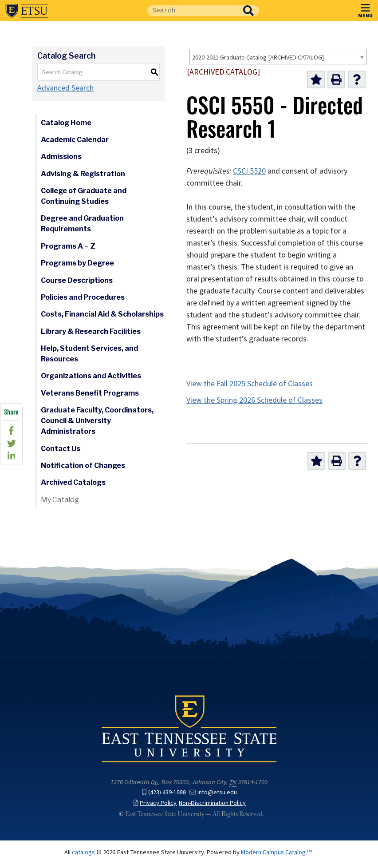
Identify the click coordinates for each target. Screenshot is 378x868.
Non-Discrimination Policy (213, 808)
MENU (365, 9)
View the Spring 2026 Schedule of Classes (254, 400)
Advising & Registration (83, 174)
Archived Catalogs (73, 482)
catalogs (83, 856)
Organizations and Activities (91, 376)
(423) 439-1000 (164, 797)
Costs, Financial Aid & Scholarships (102, 314)
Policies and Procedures (83, 297)
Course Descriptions (77, 280)
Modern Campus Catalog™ (277, 856)
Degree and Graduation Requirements (82, 224)
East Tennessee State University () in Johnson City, (189, 734)
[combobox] (278, 57)
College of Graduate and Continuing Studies (84, 196)
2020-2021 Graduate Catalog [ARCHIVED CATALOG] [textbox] (258, 57)
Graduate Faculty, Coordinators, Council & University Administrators (97, 421)
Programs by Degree (77, 263)
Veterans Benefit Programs (90, 393)
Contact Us (61, 449)
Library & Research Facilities (91, 331)
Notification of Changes (83, 466)
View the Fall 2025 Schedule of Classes (250, 384)
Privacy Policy (154, 808)
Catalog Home (66, 123)
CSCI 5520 (249, 171)
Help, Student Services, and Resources (89, 354)
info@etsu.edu (214, 797)
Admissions (61, 157)
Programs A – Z (68, 246)
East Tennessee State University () (27, 11)
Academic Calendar (75, 140)
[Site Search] (193, 11)
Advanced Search (65, 88)
